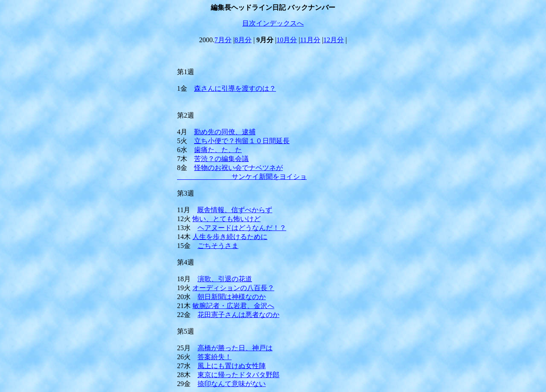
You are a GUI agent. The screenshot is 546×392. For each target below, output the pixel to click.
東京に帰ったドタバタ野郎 (238, 375)
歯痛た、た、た (218, 150)
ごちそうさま (218, 246)
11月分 (310, 40)
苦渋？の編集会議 (221, 159)
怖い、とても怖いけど (227, 219)
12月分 (334, 40)
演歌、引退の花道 (225, 279)
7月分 (223, 40)
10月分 (287, 40)
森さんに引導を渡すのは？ (235, 88)
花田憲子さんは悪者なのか (238, 315)
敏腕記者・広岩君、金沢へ (233, 306)
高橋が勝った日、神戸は (235, 348)
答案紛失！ (215, 357)
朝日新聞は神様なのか (232, 297)
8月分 (243, 40)
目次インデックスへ (273, 23)
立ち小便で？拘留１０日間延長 (242, 141)
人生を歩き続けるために (230, 237)
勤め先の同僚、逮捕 (225, 132)
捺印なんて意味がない (232, 384)
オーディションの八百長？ (233, 288)
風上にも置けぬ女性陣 (232, 366)
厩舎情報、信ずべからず (235, 210)
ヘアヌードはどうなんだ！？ (242, 228)
